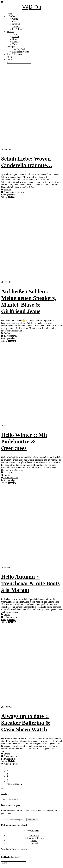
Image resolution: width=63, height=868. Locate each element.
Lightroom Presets (21, 52)
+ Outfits (11, 16)
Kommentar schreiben (12, 192)
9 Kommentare (9, 617)
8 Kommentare (9, 756)
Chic (14, 21)
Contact (10, 59)
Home (9, 14)
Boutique (11, 47)
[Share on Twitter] (11, 197)
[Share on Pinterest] (13, 197)
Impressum (34, 835)
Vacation (16, 26)
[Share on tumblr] (15, 197)
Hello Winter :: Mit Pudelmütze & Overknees (24, 442)
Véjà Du (31, 7)
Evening (16, 24)
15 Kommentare (10, 336)
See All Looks (19, 29)
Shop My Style (19, 49)
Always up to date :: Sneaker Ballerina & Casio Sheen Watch (26, 723)
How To (10, 31)
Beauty (15, 39)
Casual (15, 19)
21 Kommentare (10, 478)
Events (15, 42)
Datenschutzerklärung (34, 838)
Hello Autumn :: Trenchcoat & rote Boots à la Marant (30, 583)
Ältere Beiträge (9, 764)
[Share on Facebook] (9, 197)
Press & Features (14, 54)
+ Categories (12, 34)
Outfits (7, 333)
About (9, 57)
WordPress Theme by (14, 849)
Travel (15, 44)
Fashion (16, 37)
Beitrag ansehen (8, 195)
